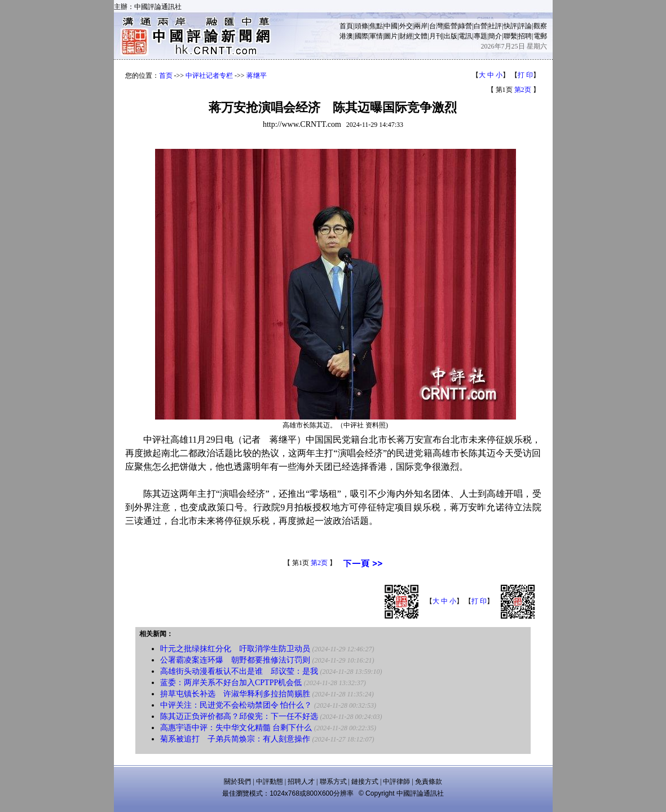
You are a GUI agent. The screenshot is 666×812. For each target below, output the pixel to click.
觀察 (540, 26)
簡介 (495, 36)
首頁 (346, 26)
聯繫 (510, 36)
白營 (480, 26)
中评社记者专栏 (209, 76)
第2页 (523, 90)
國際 (361, 36)
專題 (480, 36)
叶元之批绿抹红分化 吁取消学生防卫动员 (235, 649)
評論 (525, 26)
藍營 (451, 26)
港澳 (346, 36)
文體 (421, 36)
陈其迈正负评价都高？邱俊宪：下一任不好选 (239, 716)
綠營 (465, 26)
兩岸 (421, 26)
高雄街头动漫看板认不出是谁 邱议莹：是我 (239, 671)
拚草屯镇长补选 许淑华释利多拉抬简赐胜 (235, 694)
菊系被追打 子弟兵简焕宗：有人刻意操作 (235, 739)
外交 (406, 26)
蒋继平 (257, 76)
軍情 (376, 36)
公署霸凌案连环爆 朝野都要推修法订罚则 (235, 660)
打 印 (525, 75)
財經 (406, 36)
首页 (166, 76)
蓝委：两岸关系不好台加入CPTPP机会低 (231, 683)
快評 (510, 26)
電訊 (465, 36)
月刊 (436, 36)
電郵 (540, 36)
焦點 (376, 26)
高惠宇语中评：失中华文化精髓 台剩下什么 (236, 728)
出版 (451, 36)
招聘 (525, 36)
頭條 (361, 26)
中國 (391, 26)
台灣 (436, 26)
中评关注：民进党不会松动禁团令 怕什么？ (236, 705)
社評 (495, 26)
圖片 (391, 36)
